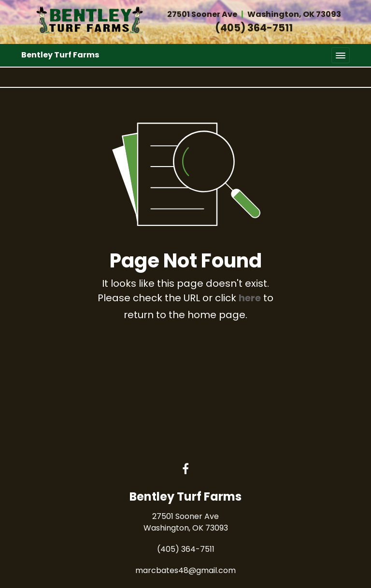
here (250, 298)
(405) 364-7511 (254, 28)
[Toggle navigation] (341, 55)
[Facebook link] (185, 470)
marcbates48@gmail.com (185, 570)
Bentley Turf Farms (60, 55)
